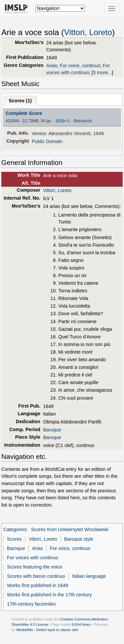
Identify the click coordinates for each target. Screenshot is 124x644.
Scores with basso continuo (36, 576)
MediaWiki (24, 630)
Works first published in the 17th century (49, 595)
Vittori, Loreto (88, 32)
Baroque (52, 430)
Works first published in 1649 (38, 585)
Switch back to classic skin (57, 630)
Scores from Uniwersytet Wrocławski (70, 529)
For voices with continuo (33, 558)
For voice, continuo (80, 66)
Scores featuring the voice (35, 567)
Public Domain (47, 141)
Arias (52, 66)
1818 (60, 121)
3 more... (102, 73)
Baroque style (79, 539)
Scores (14, 539)
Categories (15, 529)
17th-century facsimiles (31, 604)
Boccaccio (83, 121)
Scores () (20, 101)
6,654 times (81, 624)
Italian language (89, 576)
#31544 (12, 121)
